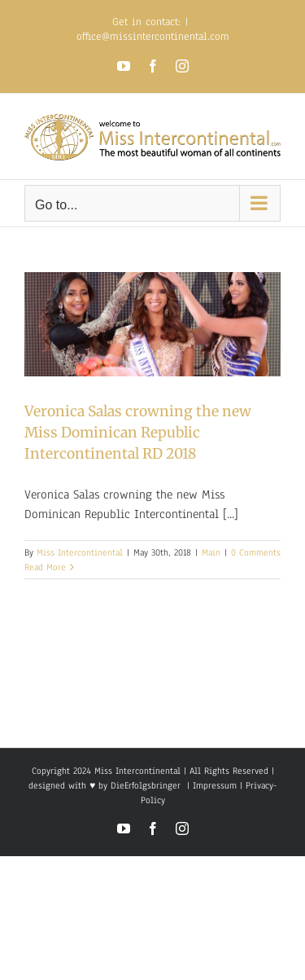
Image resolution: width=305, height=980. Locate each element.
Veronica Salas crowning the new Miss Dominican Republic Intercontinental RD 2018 (138, 433)
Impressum (213, 785)
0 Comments (256, 552)
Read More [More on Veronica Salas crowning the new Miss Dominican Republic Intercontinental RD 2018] (45, 567)
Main (211, 552)
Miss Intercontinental (80, 552)
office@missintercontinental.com (153, 37)
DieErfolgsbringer (146, 785)
